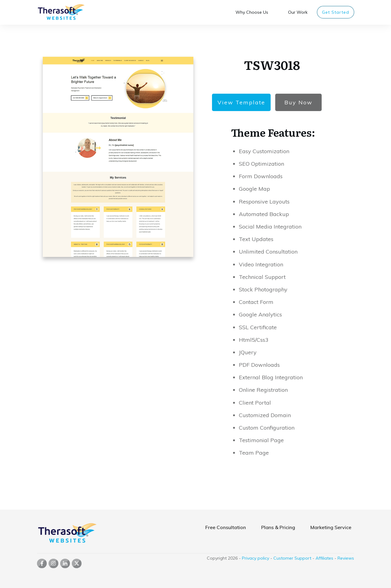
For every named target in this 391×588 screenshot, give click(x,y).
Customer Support (292, 558)
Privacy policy (256, 558)
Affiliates (324, 558)
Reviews (346, 558)
